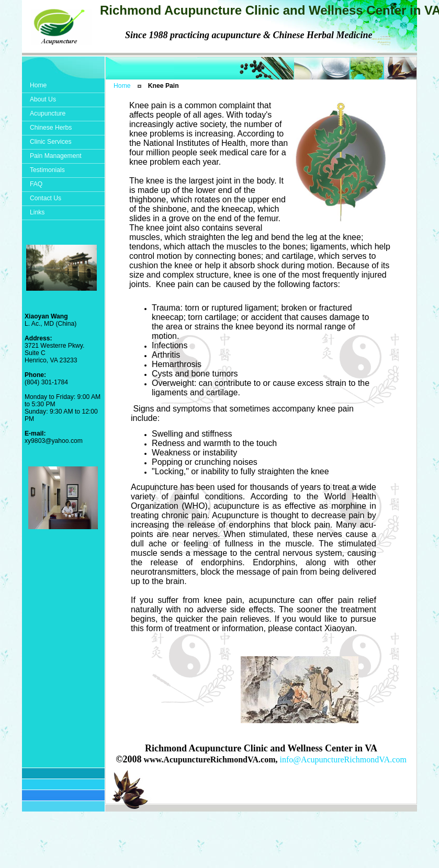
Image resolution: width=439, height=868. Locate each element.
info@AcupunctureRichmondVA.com (343, 760)
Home (122, 86)
